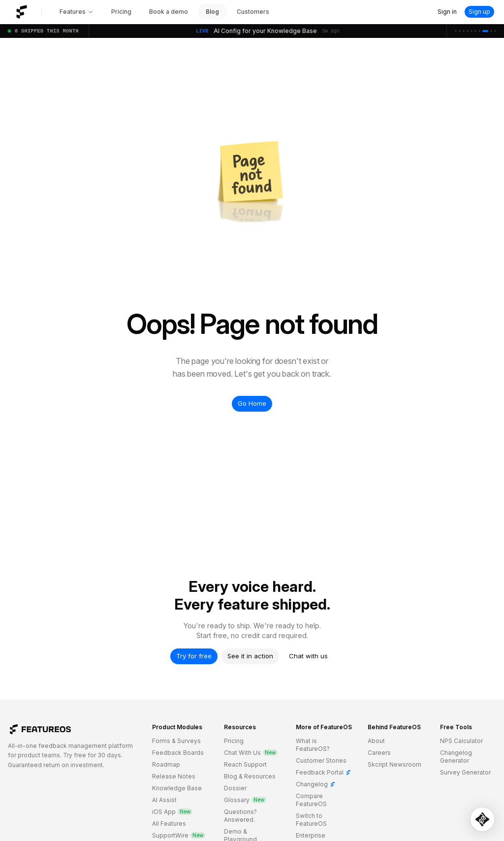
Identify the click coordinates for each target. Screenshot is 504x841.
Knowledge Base (177, 788)
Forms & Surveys (176, 741)
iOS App (172, 812)
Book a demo (169, 12)
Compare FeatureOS (311, 800)
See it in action (250, 656)
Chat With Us (251, 753)
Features (77, 12)
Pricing (121, 12)
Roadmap (166, 764)
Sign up (479, 12)
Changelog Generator (456, 757)
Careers (379, 753)
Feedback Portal (324, 772)
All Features (169, 824)
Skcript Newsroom (394, 764)
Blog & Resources (250, 776)
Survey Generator (465, 772)
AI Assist (164, 800)
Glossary (245, 800)
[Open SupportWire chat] (482, 819)
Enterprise (311, 835)
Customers (253, 12)
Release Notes (174, 776)
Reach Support (245, 764)
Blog (212, 12)
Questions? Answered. (240, 816)
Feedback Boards (178, 753)
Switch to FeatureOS (311, 820)
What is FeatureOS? (313, 745)
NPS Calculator (461, 741)
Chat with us (308, 656)
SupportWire (179, 835)
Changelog (316, 784)
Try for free (194, 656)
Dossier (235, 788)
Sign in (447, 12)
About (376, 741)
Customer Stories (321, 760)
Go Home (252, 403)
